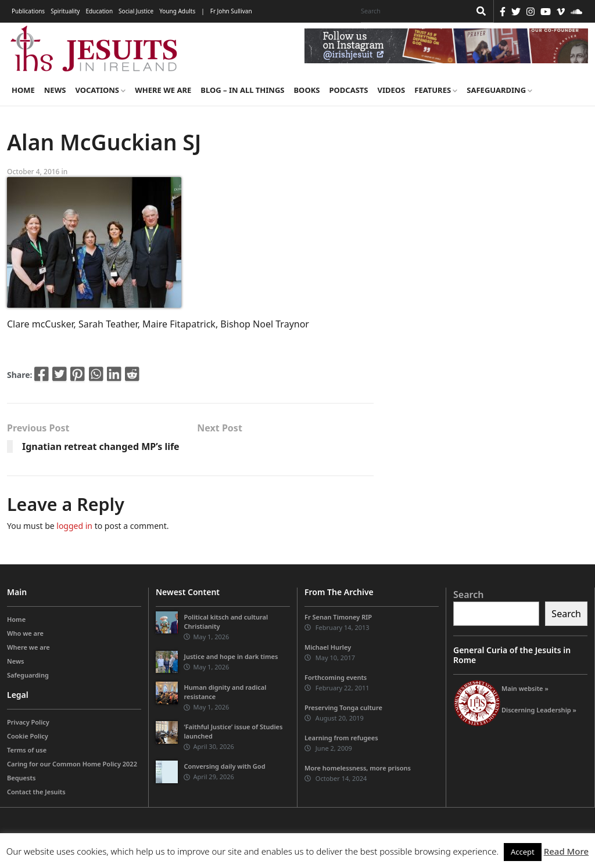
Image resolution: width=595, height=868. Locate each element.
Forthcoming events (336, 677)
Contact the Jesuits (36, 792)
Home (23, 90)
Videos (392, 90)
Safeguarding (499, 90)
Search (468, 595)
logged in (74, 526)
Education (99, 11)
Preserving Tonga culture (343, 707)
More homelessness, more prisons (358, 768)
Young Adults (177, 11)
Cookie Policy (28, 736)
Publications (28, 11)
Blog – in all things (242, 90)
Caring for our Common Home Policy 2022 (72, 764)
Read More (566, 851)
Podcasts (348, 90)
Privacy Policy (28, 722)
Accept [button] (523, 852)
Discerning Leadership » (539, 710)
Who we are (25, 633)
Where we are (163, 90)
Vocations (100, 90)
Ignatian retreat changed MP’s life (101, 446)
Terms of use (27, 750)
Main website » (525, 688)
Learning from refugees (341, 738)
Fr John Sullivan (231, 11)
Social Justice (136, 11)
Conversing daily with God (224, 766)
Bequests (21, 778)
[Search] (413, 11)
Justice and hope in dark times (231, 656)
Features (436, 90)
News (55, 90)
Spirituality (65, 11)
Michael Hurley (328, 647)
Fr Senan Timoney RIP (338, 617)
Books (307, 90)
